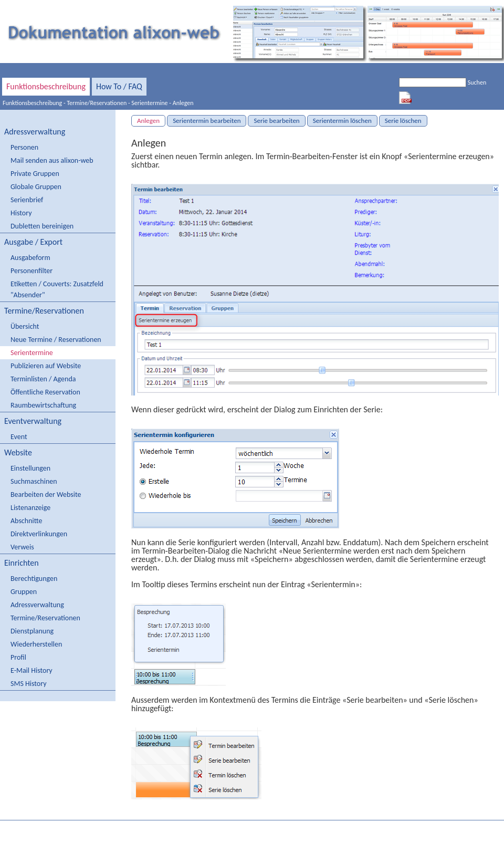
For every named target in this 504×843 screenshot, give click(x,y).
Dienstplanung (32, 631)
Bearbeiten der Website (46, 495)
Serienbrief (27, 200)
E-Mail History (31, 670)
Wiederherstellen (36, 644)
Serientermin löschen (342, 121)
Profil (18, 657)
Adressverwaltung (35, 132)
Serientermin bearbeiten (207, 121)
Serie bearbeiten (276, 121)
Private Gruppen (35, 174)
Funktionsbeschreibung (46, 86)
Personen (24, 147)
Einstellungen (30, 468)
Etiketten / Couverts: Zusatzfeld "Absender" (57, 289)
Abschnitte (26, 521)
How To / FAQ (119, 86)
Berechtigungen (34, 579)
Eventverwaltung (33, 421)
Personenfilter (31, 271)
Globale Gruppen (36, 187)
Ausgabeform (30, 258)
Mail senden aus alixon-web (52, 160)
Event (19, 437)
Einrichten (22, 563)
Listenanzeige (30, 508)
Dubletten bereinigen (42, 226)
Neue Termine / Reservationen (56, 340)
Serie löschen (403, 121)
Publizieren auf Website (46, 366)
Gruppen (24, 592)
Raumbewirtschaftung (43, 405)
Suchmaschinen (34, 481)
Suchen (477, 82)
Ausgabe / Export (33, 242)
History (21, 213)
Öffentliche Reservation (45, 392)
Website (18, 452)
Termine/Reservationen (97, 103)
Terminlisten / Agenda (43, 379)
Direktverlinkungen (39, 534)
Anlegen (183, 103)
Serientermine (149, 103)
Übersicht (25, 326)
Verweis (22, 547)
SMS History (28, 684)
